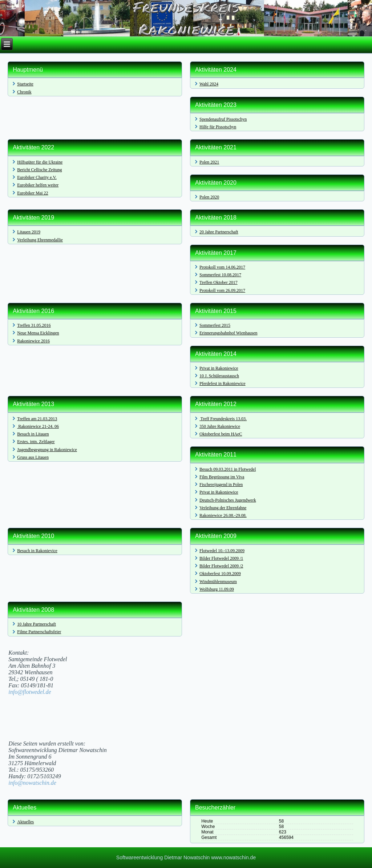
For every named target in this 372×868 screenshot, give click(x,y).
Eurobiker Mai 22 (33, 193)
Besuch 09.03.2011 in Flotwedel (228, 469)
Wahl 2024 (209, 84)
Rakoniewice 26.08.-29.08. (223, 515)
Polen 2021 (209, 162)
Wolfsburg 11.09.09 (217, 589)
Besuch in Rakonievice (37, 551)
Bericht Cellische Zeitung (39, 170)
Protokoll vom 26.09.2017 (222, 290)
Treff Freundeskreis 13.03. (223, 419)
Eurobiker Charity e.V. (37, 177)
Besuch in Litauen (33, 434)
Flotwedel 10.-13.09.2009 (222, 551)
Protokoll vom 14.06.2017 (222, 267)
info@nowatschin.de (32, 783)
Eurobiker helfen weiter (38, 185)
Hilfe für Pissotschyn (218, 127)
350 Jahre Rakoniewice (220, 426)
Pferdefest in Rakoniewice (223, 383)
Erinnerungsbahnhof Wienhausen (229, 333)
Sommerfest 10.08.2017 (220, 275)
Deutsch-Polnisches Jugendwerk (228, 500)
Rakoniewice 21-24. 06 (38, 426)
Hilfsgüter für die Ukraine (40, 162)
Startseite (25, 84)
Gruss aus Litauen (33, 457)
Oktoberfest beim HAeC (221, 434)
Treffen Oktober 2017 (219, 282)
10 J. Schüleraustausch (219, 376)
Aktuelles (25, 822)
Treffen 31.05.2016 (34, 325)
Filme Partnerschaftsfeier (39, 632)
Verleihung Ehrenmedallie (40, 240)
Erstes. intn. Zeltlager (36, 442)
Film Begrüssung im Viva (222, 477)
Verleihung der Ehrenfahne (223, 508)
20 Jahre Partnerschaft (219, 232)
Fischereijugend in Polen (221, 485)
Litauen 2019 (29, 232)
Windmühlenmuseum (218, 582)
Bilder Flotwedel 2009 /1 (221, 558)
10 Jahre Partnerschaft (37, 624)
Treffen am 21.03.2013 (37, 419)
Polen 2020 (209, 197)
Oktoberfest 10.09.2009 (220, 574)
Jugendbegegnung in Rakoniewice (47, 450)
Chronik (24, 92)
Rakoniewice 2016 (33, 341)
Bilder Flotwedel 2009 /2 (221, 566)
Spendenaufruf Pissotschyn (223, 119)
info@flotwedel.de (30, 692)
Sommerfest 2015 (215, 325)
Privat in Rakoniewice (219, 368)
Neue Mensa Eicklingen (38, 333)
